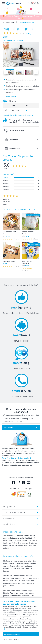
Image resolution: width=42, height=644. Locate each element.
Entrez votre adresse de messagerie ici (18, 419)
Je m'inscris (9, 427)
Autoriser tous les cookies (12, 634)
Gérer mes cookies (11, 640)
